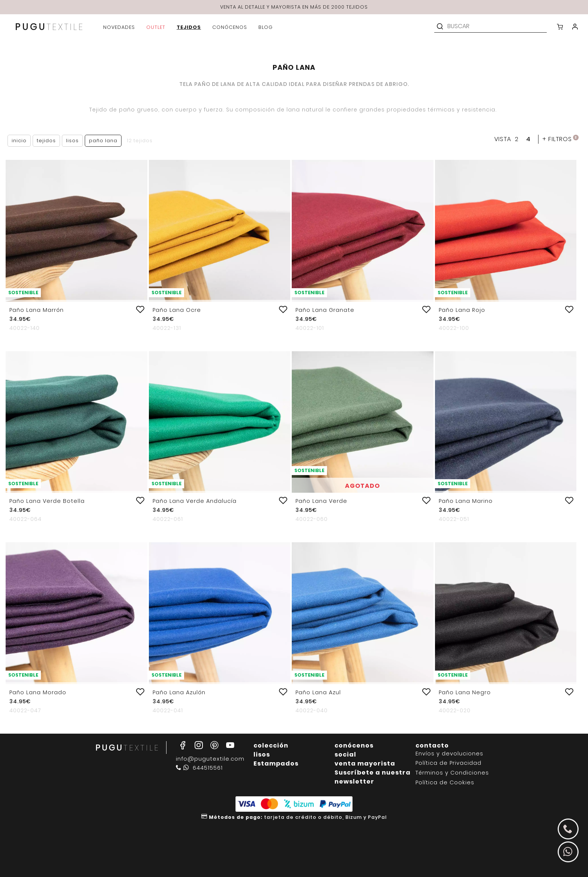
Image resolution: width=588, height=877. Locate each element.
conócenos (354, 745)
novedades (119, 27)
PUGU (50, 27)
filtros (560, 139)
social (345, 754)
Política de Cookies (445, 783)
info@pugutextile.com (210, 759)
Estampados (276, 763)
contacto (432, 745)
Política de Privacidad (448, 763)
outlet (156, 27)
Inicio (19, 141)
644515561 (199, 768)
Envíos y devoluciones (449, 754)
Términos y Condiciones (452, 773)
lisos (262, 754)
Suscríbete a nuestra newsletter (373, 777)
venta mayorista (365, 763)
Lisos (72, 141)
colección (271, 745)
